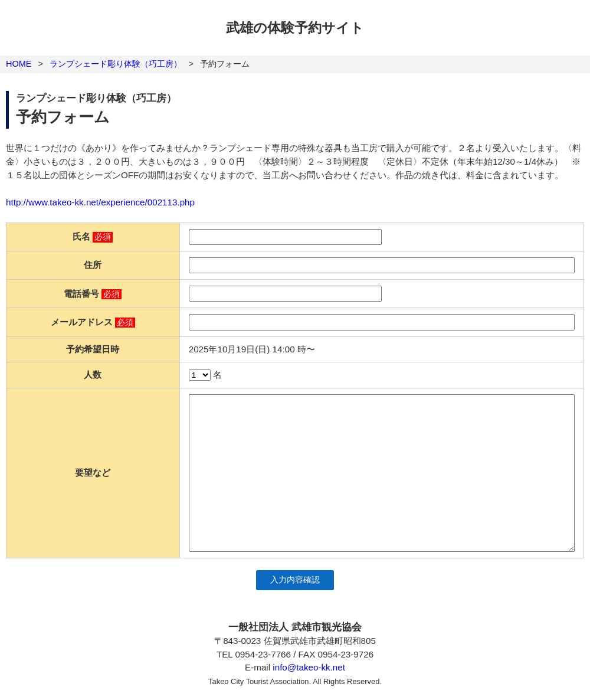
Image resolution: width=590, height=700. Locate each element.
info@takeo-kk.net (309, 667)
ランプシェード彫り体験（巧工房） (116, 64)
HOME (19, 64)
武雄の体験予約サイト (295, 28)
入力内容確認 (295, 580)
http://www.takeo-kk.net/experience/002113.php (100, 202)
